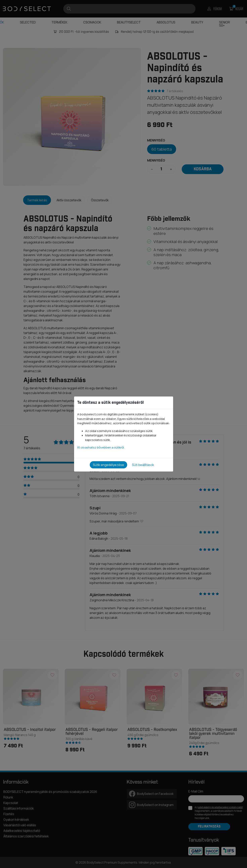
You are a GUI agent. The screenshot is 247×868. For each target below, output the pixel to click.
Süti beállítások (143, 465)
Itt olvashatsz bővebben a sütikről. (101, 447)
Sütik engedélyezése (108, 465)
